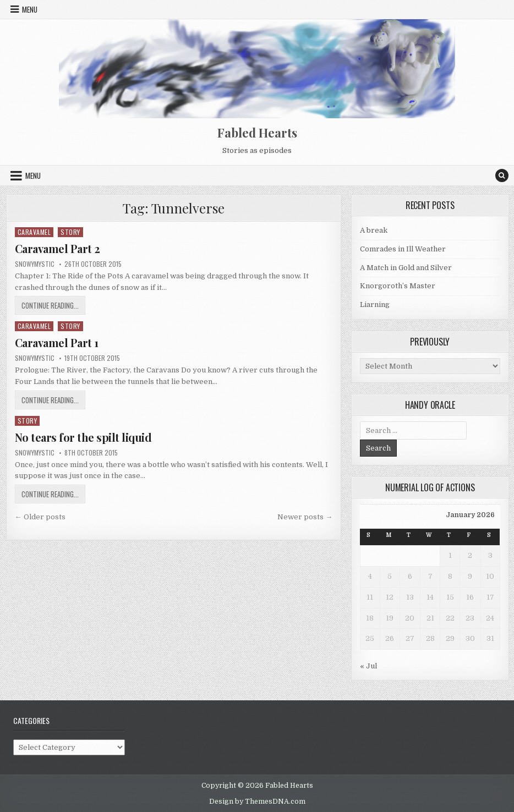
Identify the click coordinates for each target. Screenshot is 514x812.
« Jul (368, 666)
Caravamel (34, 232)
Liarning (375, 304)
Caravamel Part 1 (57, 342)
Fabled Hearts (257, 133)
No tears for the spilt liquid (83, 437)
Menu (30, 9)
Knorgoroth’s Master (398, 286)
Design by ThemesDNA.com (257, 802)
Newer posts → (305, 517)
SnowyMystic (35, 264)
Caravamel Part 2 (58, 248)
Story (70, 232)
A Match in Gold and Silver (406, 268)
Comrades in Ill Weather (403, 249)
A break (374, 230)
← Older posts (40, 517)
